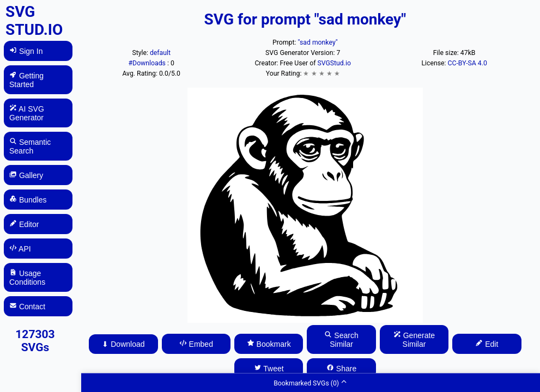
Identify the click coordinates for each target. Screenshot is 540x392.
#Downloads (148, 63)
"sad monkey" (318, 42)
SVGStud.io (334, 63)
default (160, 53)
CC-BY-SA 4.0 (468, 63)
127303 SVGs (35, 341)
